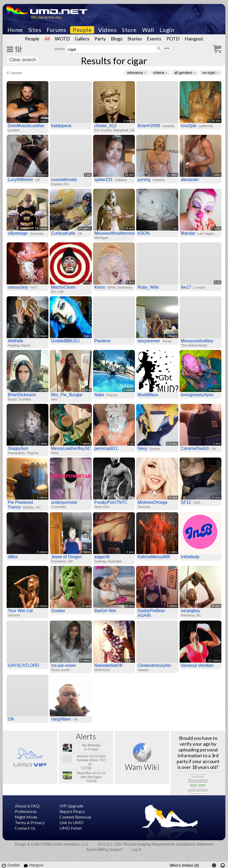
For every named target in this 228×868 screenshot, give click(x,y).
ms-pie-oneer (63, 665)
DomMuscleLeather (26, 126)
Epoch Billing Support (104, 849)
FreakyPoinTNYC (111, 502)
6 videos (86, 552)
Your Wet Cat (20, 611)
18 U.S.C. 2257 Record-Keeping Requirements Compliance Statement (155, 844)
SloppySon (18, 448)
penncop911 (106, 448)
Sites (35, 30)
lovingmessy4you (197, 395)
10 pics (129, 606)
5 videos (86, 661)
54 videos (41, 228)
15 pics (173, 497)
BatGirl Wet (105, 611)
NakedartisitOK (109, 665)
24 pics (129, 228)
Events (154, 39)
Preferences (26, 811)
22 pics (86, 390)
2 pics (217, 444)
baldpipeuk (61, 126)
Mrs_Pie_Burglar (67, 395)
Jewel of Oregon (67, 557)
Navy (142, 448)
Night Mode (26, 817)
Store (129, 30)
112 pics (172, 444)
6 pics (87, 282)
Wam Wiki (142, 767)
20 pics (129, 661)
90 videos (41, 606)
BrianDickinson (22, 395)
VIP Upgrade (71, 806)
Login (167, 30)
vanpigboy (191, 611)
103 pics (172, 336)
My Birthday (91, 745)
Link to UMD (71, 822)
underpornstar (64, 502)
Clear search (23, 60)
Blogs (117, 39)
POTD (173, 39)
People (82, 30)
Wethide (16, 341)
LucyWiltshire (20, 180)
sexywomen (149, 341)
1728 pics (214, 121)
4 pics (131, 282)
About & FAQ (27, 806)
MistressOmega (152, 502)
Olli (11, 719)
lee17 (186, 287)
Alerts (86, 736)
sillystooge (18, 233)
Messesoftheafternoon (115, 233)
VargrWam (61, 719)
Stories (135, 39)
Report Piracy (72, 811)
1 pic (88, 175)
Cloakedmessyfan (154, 665)
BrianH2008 (149, 126)
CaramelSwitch (195, 448)
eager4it (102, 557)
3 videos (42, 390)
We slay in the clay (46, 17)
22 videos (214, 661)
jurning (144, 180)
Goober (58, 611)
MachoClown (63, 287)
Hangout (194, 39)
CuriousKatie (63, 233)
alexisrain (190, 180)
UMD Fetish (71, 828)
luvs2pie (189, 126)
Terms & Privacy (30, 822)
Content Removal (75, 817)
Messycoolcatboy (197, 341)
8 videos (42, 552)
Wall (148, 30)
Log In (136, 849)
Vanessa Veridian (197, 665)
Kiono (100, 287)
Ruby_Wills (148, 287)
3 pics (44, 121)
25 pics (86, 606)
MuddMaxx (148, 395)
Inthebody (190, 557)
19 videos (214, 390)
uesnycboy (18, 287)
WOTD (62, 39)
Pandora (102, 341)
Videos (107, 30)
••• (167, 48)
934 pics (42, 175)
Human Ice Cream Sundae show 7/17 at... (91, 760)
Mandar (188, 233)
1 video (173, 175)
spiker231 (104, 180)
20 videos (85, 228)
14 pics (129, 175)
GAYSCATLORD (24, 665)
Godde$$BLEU (65, 341)
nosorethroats (64, 180)
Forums (56, 30)
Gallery (82, 39)
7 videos (86, 444)
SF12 (186, 502)
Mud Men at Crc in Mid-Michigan (91, 775)
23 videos (41, 336)
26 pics (216, 606)
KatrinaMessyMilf (154, 557)
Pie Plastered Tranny (20, 505)
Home (15, 30)
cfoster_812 (106, 126)
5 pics (87, 336)
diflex (13, 557)
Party (100, 39)
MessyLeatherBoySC (71, 448)
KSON (143, 233)
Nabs (99, 395)
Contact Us (25, 828)
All (47, 39)
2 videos (129, 121)
